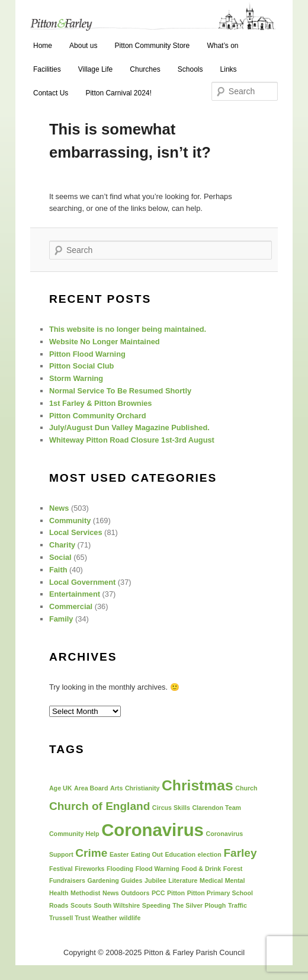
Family (61, 619)
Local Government (82, 582)
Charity (62, 545)
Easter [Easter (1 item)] (119, 854)
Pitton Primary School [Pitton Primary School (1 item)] (220, 893)
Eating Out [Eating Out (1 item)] (147, 854)
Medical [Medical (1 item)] (211, 880)
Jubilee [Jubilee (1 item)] (155, 880)
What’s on (222, 46)
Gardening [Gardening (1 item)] (103, 880)
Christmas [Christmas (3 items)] (198, 785)
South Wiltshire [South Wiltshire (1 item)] (117, 905)
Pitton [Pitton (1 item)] (176, 893)
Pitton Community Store (153, 46)
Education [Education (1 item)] (180, 854)
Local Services (76, 532)
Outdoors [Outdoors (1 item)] (135, 893)
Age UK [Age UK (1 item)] (60, 788)
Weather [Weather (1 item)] (105, 918)
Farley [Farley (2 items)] (240, 853)
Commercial (71, 606)
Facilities (47, 69)
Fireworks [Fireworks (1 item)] (89, 869)
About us (83, 46)
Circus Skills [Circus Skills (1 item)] (171, 808)
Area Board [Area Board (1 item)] (91, 788)
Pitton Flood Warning (87, 354)
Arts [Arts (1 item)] (116, 788)
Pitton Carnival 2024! (118, 93)
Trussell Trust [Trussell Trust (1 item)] (70, 918)
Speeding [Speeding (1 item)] (156, 905)
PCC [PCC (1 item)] (158, 893)
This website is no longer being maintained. (128, 329)
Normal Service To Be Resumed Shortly (120, 391)
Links (229, 69)
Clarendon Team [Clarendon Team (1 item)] (216, 808)
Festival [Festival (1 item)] (61, 869)
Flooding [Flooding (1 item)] (120, 869)
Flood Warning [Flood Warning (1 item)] (158, 869)
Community (70, 521)
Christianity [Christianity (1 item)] (142, 788)
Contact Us (51, 93)
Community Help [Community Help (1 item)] (74, 834)
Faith (58, 570)
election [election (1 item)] (210, 854)
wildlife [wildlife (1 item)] (130, 918)
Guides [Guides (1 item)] (131, 880)
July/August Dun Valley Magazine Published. (129, 427)
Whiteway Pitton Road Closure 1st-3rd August (132, 440)
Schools (190, 69)
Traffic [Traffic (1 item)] (238, 905)
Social (60, 557)
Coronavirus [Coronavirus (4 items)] (153, 830)
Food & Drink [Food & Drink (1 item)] (201, 869)
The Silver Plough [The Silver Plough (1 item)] (199, 905)
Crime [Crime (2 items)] (91, 853)
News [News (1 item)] (111, 893)
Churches (145, 69)
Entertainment (75, 594)
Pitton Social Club (82, 366)
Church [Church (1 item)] (246, 788)
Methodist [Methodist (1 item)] (85, 893)
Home (43, 46)
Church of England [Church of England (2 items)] (100, 806)
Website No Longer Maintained (105, 342)
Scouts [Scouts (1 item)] (81, 905)
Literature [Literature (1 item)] (183, 880)
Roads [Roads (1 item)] (59, 905)
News (59, 508)
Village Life (96, 69)
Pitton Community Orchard (98, 416)
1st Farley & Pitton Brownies (101, 403)
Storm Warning (76, 378)
